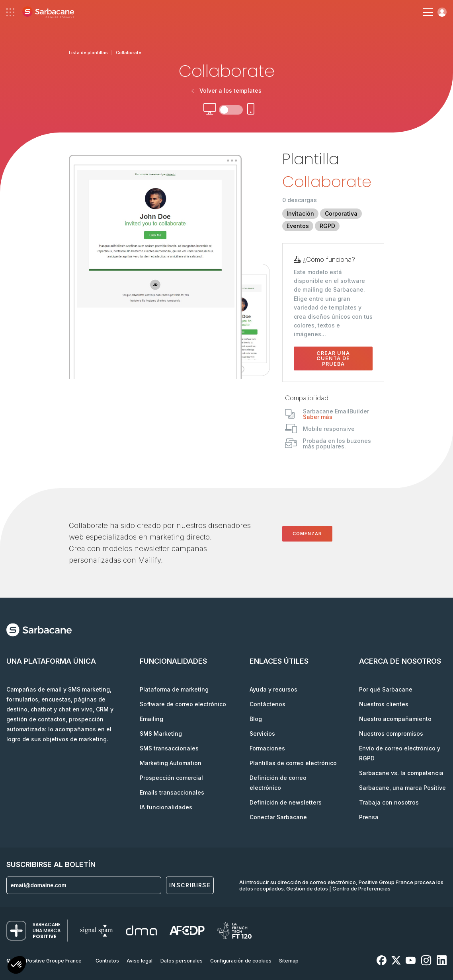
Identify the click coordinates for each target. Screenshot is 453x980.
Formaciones (267, 748)
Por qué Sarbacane (386, 689)
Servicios (262, 734)
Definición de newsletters (286, 802)
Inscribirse (190, 885)
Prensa (369, 817)
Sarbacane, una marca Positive (402, 788)
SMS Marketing (161, 734)
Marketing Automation (171, 763)
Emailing (151, 719)
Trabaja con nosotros (389, 802)
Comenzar (307, 534)
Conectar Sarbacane (278, 817)
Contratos (107, 961)
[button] (17, 966)
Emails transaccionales (172, 792)
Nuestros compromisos (391, 734)
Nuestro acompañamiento (395, 719)
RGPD (327, 226)
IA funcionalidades (166, 807)
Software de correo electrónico (183, 704)
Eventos (298, 226)
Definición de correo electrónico (278, 783)
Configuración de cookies (241, 961)
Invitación (300, 213)
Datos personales (182, 961)
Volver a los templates (226, 91)
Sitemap (289, 961)
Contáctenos (268, 704)
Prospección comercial (171, 778)
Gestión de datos (307, 888)
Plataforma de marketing (174, 689)
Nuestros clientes (384, 704)
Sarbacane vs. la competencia (401, 773)
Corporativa (341, 213)
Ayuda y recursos (273, 689)
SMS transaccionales (169, 748)
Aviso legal (140, 961)
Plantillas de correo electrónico (293, 763)
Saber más (318, 417)
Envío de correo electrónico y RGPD (400, 753)
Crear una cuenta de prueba (333, 358)
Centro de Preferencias (361, 888)
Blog (256, 719)
